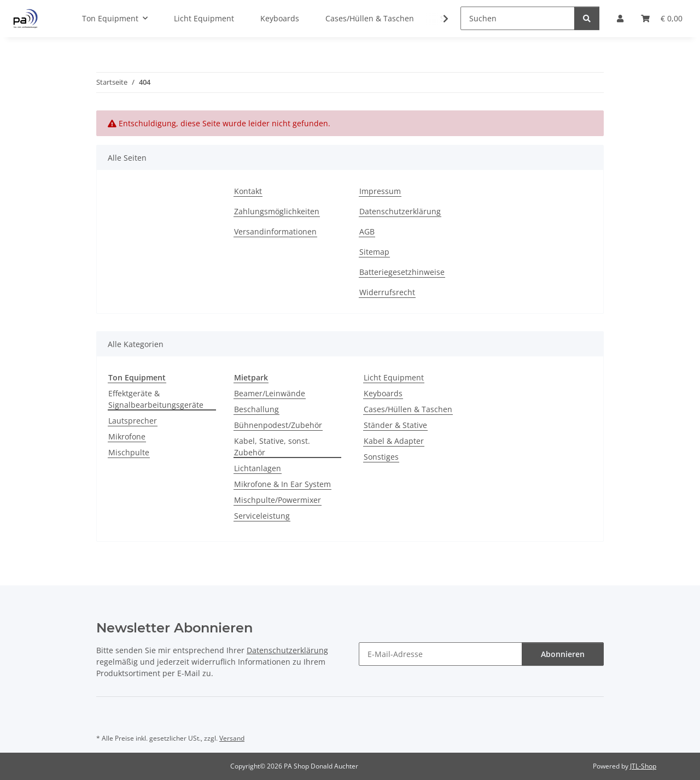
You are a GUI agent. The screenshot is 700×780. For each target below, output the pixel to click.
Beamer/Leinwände (270, 393)
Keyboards (383, 393)
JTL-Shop (643, 766)
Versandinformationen (275, 231)
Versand (232, 738)
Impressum (380, 191)
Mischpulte (129, 452)
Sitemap (374, 252)
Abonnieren (563, 654)
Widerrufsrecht (387, 292)
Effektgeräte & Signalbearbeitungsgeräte (156, 399)
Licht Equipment (394, 377)
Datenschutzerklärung (400, 211)
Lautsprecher (133, 421)
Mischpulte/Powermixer (278, 500)
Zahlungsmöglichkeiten (277, 211)
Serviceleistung (262, 516)
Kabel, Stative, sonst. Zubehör (272, 447)
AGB (367, 231)
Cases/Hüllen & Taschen (408, 409)
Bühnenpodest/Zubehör (278, 425)
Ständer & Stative (395, 425)
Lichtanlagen (258, 468)
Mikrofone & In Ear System (282, 484)
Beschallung (256, 409)
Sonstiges (381, 457)
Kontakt (248, 191)
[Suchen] (518, 18)
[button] (439, 19)
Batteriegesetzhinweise (402, 272)
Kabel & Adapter (394, 441)
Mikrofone (127, 436)
